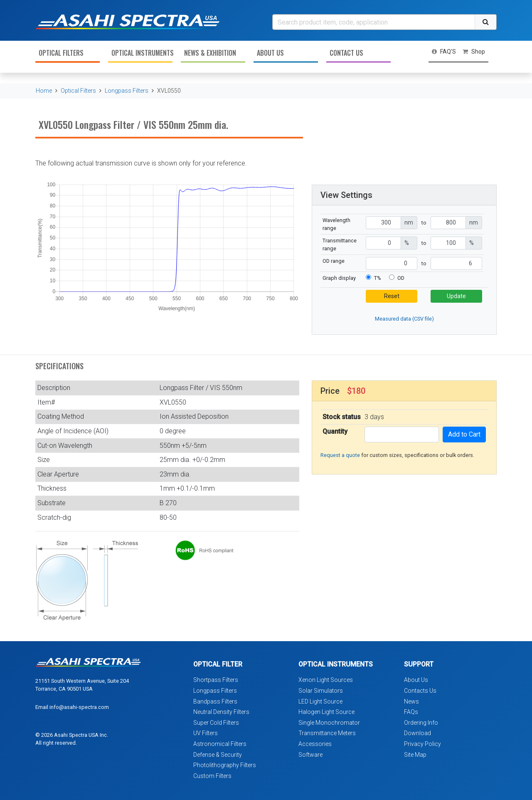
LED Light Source (320, 701)
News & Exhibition (210, 53)
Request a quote (340, 455)
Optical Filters (61, 53)
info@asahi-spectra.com (79, 707)
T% (378, 278)
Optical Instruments (142, 53)
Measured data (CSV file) (404, 319)
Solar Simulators (321, 691)
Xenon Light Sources (326, 680)
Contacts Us (420, 691)
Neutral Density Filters (221, 712)
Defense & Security (218, 755)
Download (417, 733)
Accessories (315, 744)
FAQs (411, 712)
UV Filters (206, 733)
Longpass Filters (127, 91)
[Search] (374, 22)
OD (401, 278)
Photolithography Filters (225, 765)
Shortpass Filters (216, 680)
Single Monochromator (329, 723)
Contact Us (346, 53)
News (411, 701)
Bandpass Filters (215, 701)
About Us (270, 53)
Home (44, 91)
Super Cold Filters (216, 723)
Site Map (415, 755)
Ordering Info (421, 723)
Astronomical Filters (220, 744)
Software (310, 755)
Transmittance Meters (327, 733)
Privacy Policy (422, 744)
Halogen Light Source (326, 712)
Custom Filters (212, 776)
